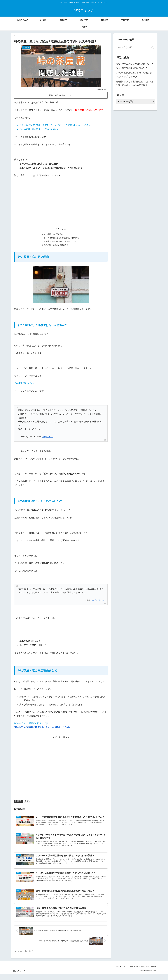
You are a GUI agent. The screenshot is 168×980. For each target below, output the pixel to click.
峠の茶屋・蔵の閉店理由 (53, 234)
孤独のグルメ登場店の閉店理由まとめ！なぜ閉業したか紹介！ (44, 728)
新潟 (27, 802)
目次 (58, 229)
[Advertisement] (61, 205)
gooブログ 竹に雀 (98, 601)
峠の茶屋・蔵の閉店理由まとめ (56, 246)
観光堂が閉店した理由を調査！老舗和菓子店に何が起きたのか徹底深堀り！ (135, 83)
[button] (153, 47)
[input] (135, 47)
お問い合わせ (150, 973)
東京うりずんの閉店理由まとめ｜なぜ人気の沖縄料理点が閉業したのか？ (135, 66)
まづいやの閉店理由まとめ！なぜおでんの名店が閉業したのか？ (135, 75)
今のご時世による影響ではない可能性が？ (63, 238)
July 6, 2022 (48, 438)
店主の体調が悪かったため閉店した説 (61, 242)
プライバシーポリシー (126, 973)
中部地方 (19, 802)
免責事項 (140, 973)
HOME (113, 973)
